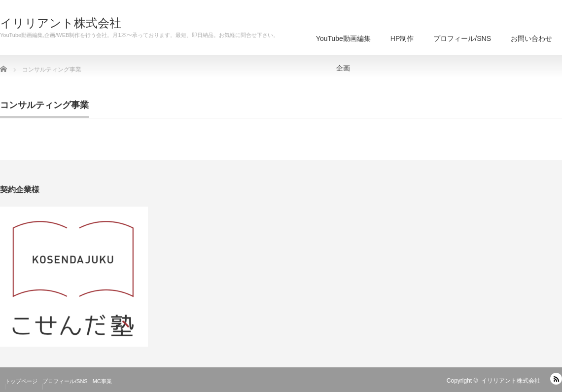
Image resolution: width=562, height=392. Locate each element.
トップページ (21, 381)
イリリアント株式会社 (61, 23)
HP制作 (402, 38)
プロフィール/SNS (462, 38)
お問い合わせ (531, 38)
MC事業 (102, 381)
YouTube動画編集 (343, 45)
